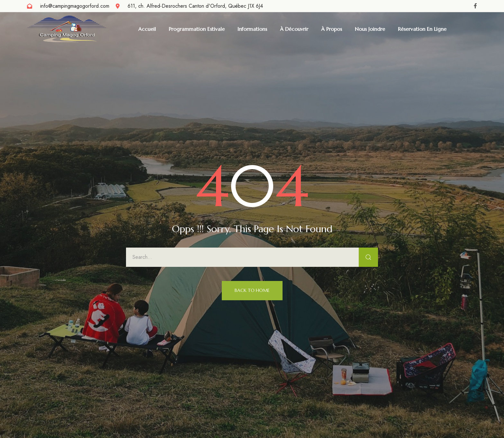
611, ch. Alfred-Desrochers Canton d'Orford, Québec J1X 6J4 (195, 6)
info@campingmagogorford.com (75, 6)
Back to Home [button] (252, 290)
